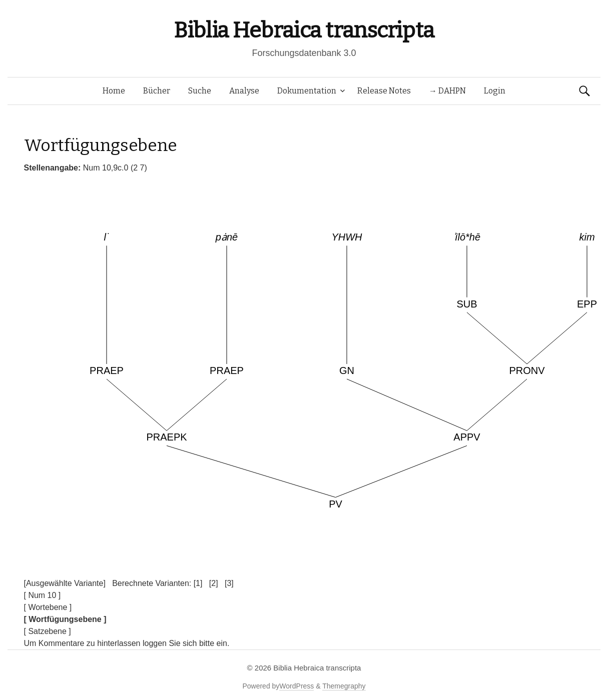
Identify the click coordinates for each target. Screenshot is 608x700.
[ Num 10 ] (43, 595)
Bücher (157, 91)
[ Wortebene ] (48, 607)
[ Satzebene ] (48, 631)
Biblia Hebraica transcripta (304, 30)
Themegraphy (344, 686)
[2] (214, 583)
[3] (229, 583)
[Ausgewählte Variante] (65, 583)
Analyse (244, 91)
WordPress (296, 686)
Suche (200, 91)
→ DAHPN (447, 91)
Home (114, 91)
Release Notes (384, 91)
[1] (198, 583)
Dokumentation (307, 91)
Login (495, 91)
